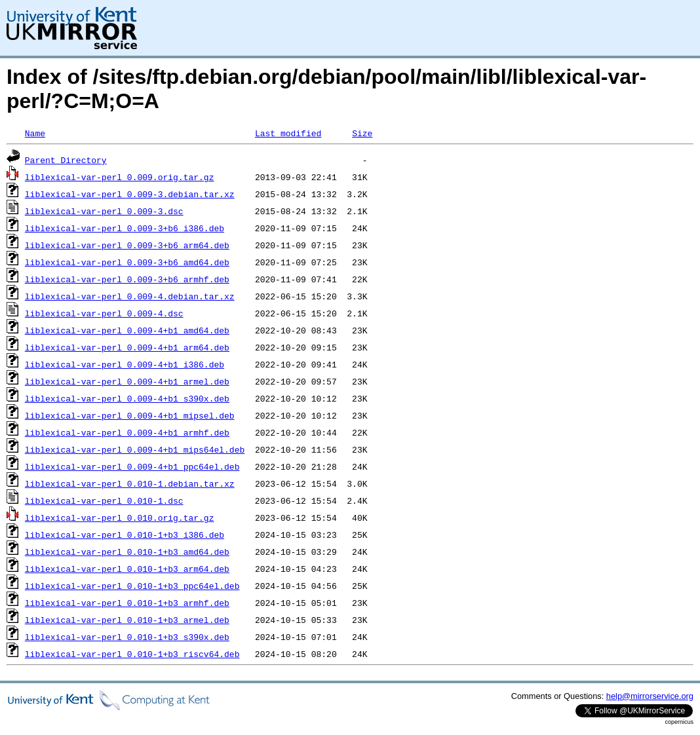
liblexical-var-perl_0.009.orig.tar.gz (120, 177)
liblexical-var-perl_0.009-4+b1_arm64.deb (127, 347)
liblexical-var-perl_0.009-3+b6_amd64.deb (127, 262)
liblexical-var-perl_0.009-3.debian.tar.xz (130, 194)
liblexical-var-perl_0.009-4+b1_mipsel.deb (130, 415)
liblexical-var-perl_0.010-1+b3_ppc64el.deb (132, 586)
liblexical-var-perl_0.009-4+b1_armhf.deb (127, 432)
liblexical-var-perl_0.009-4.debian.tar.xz (130, 296)
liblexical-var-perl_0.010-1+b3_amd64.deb (127, 552)
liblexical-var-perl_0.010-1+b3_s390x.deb (127, 637)
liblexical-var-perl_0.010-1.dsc (104, 500)
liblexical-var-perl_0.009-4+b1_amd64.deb (127, 330)
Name (35, 133)
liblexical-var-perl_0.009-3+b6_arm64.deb (127, 245)
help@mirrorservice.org (650, 696)
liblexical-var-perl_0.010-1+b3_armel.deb (127, 620)
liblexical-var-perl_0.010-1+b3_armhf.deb (127, 603)
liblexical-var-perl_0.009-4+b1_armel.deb (127, 381)
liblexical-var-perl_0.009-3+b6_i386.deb (125, 228)
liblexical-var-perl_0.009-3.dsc (104, 211)
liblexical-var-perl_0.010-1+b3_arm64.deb (127, 569)
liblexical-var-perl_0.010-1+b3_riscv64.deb (132, 654)
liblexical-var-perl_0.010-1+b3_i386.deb (125, 535)
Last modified (288, 133)
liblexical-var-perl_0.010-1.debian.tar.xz (130, 483)
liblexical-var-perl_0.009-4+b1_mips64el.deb (135, 449)
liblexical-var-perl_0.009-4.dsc (104, 313)
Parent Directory (66, 160)
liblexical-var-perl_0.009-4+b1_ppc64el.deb (132, 466)
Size (362, 133)
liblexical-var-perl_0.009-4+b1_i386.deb (125, 364)
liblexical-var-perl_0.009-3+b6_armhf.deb (127, 279)
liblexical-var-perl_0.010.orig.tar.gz (120, 518)
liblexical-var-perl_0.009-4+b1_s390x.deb (127, 398)
